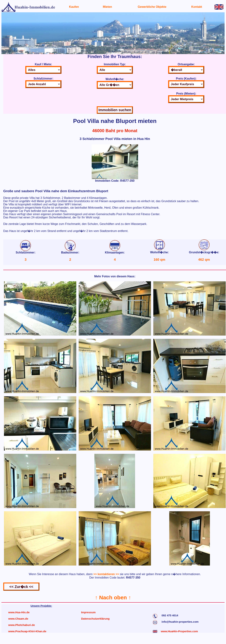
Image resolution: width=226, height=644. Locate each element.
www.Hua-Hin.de (19, 612)
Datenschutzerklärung (95, 619)
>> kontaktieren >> (106, 574)
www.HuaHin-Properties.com (179, 631)
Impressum (88, 612)
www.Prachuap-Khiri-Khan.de (27, 631)
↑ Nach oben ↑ (113, 597)
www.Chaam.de (18, 619)
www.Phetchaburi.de (22, 625)
